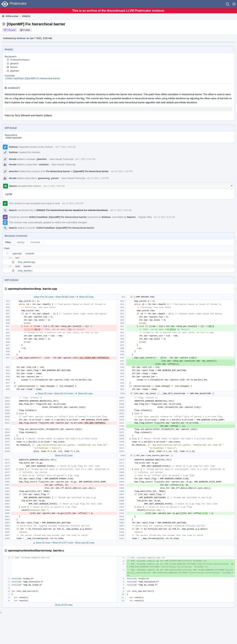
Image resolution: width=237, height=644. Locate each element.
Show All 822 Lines (65, 297)
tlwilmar (21, 38)
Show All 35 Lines (64, 605)
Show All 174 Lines (64, 394)
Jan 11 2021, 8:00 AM (54, 186)
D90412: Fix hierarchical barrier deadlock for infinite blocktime (72, 210)
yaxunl (55, 178)
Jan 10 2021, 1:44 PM (122, 171)
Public (27, 30)
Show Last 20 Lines (85, 543)
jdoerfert (15, 71)
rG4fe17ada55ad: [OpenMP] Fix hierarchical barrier (33, 78)
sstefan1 (44, 164)
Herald (13, 159)
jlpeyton (14, 63)
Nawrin (14, 67)
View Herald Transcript (61, 159)
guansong (44, 178)
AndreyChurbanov (20, 60)
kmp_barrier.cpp (26, 262)
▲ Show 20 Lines (44, 394)
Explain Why (145, 217)
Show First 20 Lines (44, 297)
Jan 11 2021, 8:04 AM (121, 210)
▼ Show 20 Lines (85, 297)
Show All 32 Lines (64, 456)
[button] (234, 4)
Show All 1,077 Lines (63, 543)
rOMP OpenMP (14, 138)
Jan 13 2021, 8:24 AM (164, 217)
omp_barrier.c (25, 271)
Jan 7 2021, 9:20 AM (65, 147)
